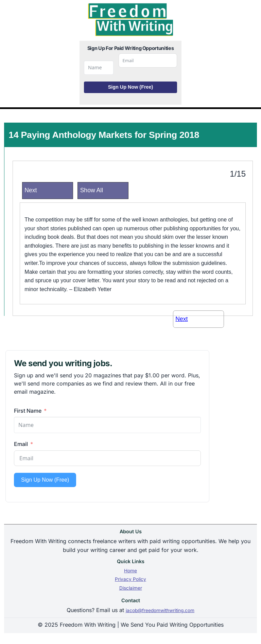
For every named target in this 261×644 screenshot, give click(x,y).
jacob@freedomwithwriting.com (160, 610)
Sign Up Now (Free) (131, 87)
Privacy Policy (130, 579)
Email (21, 444)
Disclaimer (131, 588)
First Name (28, 411)
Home (130, 571)
